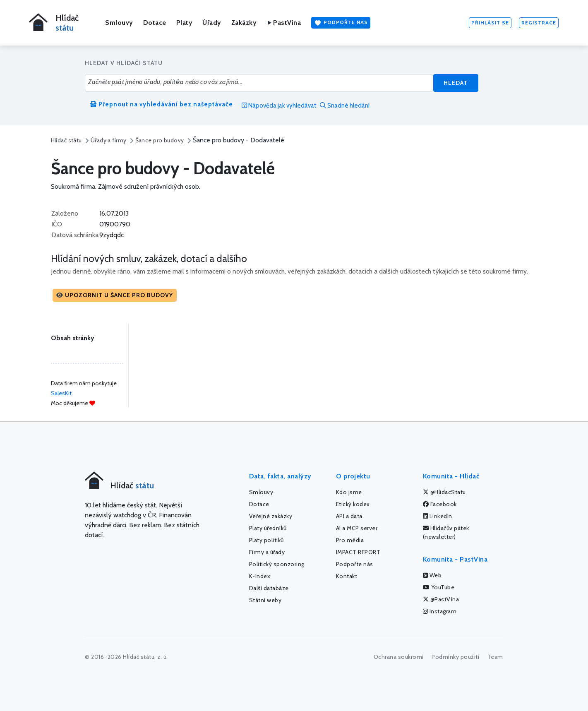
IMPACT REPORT (358, 552)
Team (495, 657)
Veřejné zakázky (271, 516)
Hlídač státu (66, 140)
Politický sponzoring (277, 564)
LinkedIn (438, 516)
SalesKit (61, 393)
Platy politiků (266, 540)
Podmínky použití (455, 657)
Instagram (440, 611)
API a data (349, 516)
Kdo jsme (349, 492)
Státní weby (265, 600)
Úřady (212, 23)
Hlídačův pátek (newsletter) (446, 532)
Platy (185, 23)
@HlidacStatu (444, 492)
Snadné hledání (345, 106)
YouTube (439, 587)
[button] (115, 295)
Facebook (440, 504)
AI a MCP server (357, 528)
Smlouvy (119, 23)
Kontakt (347, 576)
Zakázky (244, 23)
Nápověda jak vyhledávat (279, 106)
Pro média (350, 540)
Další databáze (269, 588)
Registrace (539, 23)
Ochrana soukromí (399, 657)
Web (432, 575)
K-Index (260, 576)
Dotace (155, 23)
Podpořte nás (341, 23)
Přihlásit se (490, 23)
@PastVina (441, 599)
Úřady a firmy (109, 140)
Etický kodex (353, 504)
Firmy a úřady (267, 552)
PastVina (284, 23)
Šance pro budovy (160, 140)
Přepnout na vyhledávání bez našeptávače (162, 104)
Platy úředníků (268, 528)
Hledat (456, 83)
